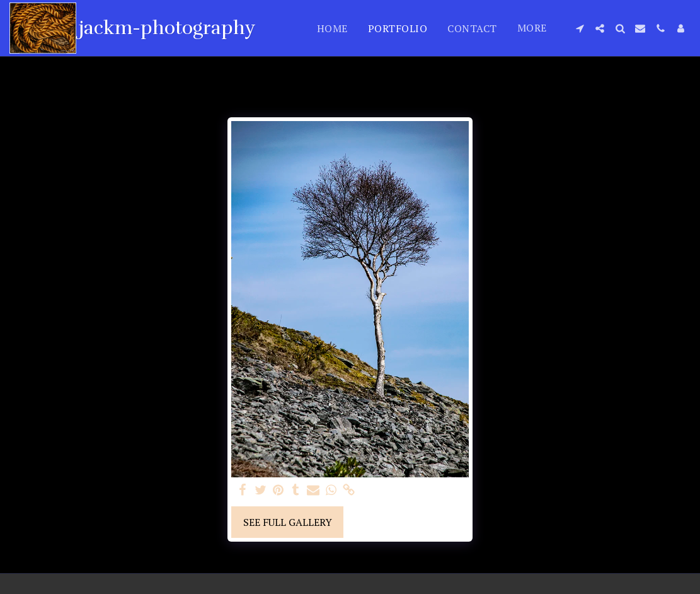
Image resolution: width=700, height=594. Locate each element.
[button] (580, 28)
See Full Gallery (288, 522)
